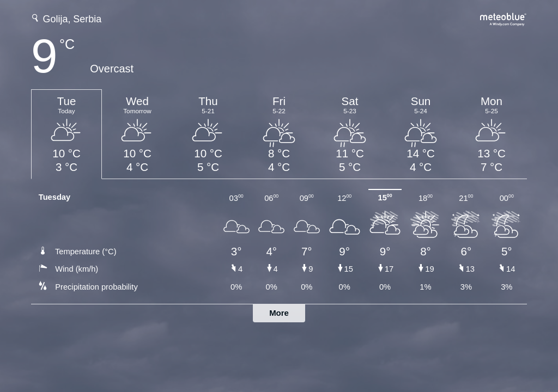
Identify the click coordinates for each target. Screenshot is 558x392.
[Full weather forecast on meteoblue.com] (504, 18)
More (279, 313)
